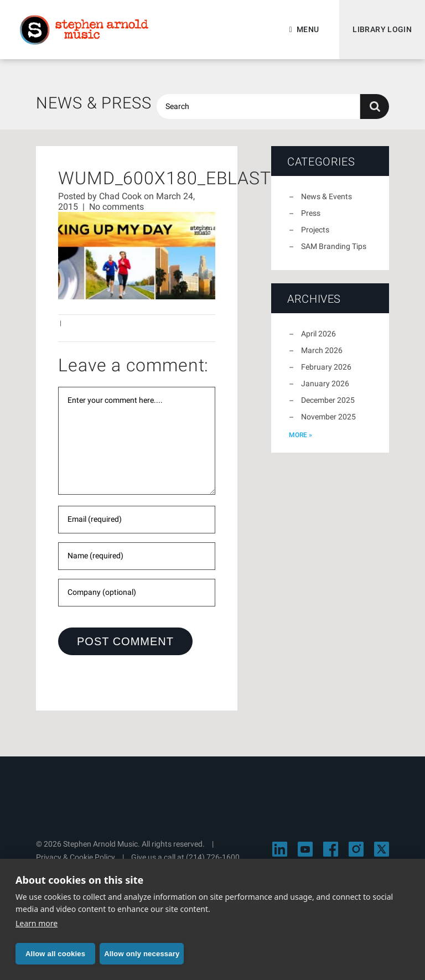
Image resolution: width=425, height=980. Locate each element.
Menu (308, 29)
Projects (315, 230)
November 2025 (328, 417)
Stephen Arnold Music (84, 30)
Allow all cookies (55, 954)
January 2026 (325, 383)
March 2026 (322, 350)
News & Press (94, 103)
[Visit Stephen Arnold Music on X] (382, 849)
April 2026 (318, 334)
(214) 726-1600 (213, 857)
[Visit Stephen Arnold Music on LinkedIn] (280, 849)
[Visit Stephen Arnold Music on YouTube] (305, 849)
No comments (116, 207)
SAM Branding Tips (334, 246)
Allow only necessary (142, 954)
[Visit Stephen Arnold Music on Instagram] (356, 849)
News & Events (326, 196)
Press (311, 213)
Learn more (37, 923)
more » (300, 435)
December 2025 (328, 400)
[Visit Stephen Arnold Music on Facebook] (331, 849)
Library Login (382, 29)
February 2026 (326, 367)
